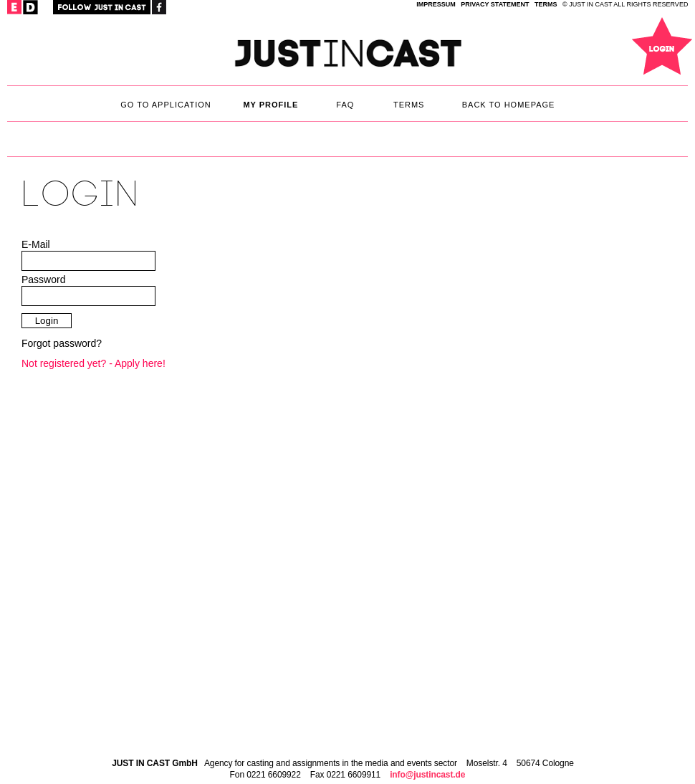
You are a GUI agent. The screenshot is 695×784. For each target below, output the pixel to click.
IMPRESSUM (436, 4)
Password (43, 279)
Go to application (166, 105)
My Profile (270, 105)
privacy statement (495, 4)
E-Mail (36, 244)
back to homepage (509, 105)
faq (345, 105)
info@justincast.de (427, 775)
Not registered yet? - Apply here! (94, 363)
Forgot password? (62, 343)
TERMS (546, 4)
